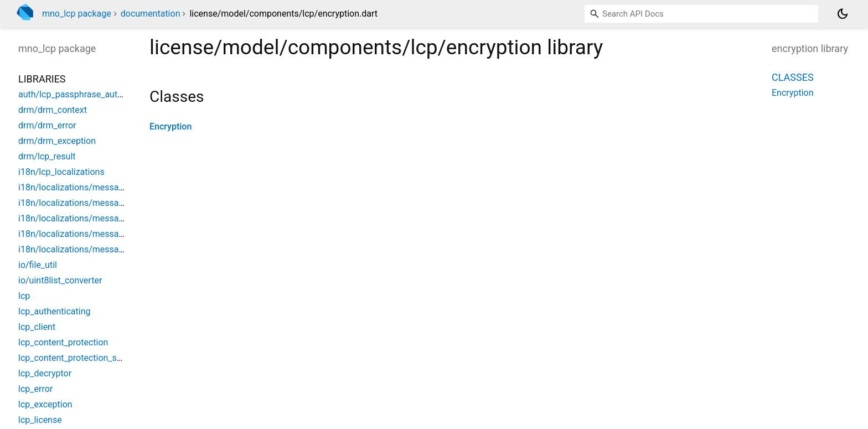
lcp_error (35, 389)
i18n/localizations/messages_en (82, 218)
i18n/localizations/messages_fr (81, 249)
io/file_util (38, 265)
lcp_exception (45, 404)
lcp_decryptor (45, 373)
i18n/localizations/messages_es (82, 234)
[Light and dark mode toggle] (843, 14)
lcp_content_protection (63, 342)
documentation (151, 14)
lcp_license (40, 420)
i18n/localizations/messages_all (82, 187)
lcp (24, 296)
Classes (793, 77)
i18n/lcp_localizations (61, 172)
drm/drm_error (47, 125)
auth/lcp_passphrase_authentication (90, 94)
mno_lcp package (77, 14)
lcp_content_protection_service (79, 358)
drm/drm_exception (57, 141)
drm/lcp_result (47, 156)
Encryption (170, 126)
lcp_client (37, 327)
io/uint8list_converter (60, 280)
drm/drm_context (53, 110)
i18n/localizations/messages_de (82, 203)
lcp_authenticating (55, 311)
